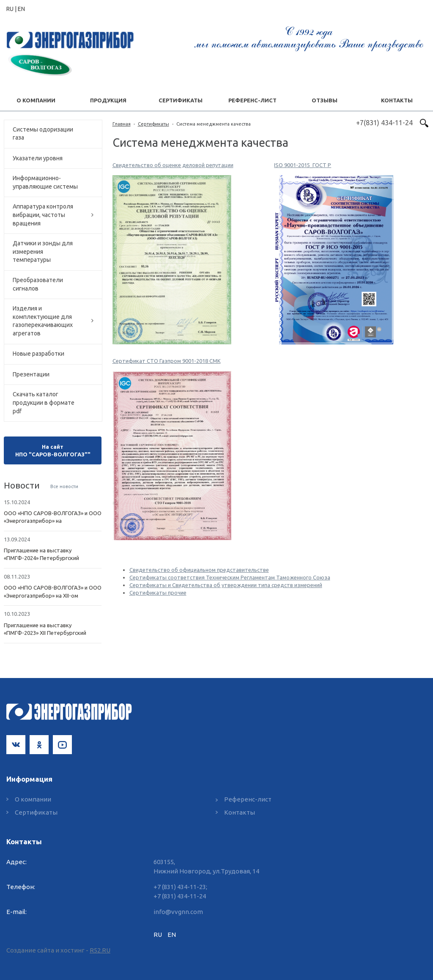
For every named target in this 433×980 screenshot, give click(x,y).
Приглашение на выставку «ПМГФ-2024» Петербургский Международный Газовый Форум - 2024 (49, 555)
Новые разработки (38, 354)
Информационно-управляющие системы (45, 182)
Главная (122, 124)
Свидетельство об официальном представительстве (199, 570)
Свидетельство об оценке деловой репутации (173, 165)
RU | (12, 9)
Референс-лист (248, 799)
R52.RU (100, 950)
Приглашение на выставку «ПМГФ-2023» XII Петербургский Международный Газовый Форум (47, 629)
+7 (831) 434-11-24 (180, 896)
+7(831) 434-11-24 (384, 123)
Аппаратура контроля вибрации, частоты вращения (43, 215)
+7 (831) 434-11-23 (180, 887)
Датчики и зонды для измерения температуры (43, 251)
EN (21, 9)
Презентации (31, 374)
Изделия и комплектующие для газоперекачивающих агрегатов (43, 321)
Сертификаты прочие (158, 593)
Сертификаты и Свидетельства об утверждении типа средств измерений (226, 585)
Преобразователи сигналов (38, 284)
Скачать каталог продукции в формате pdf (44, 402)
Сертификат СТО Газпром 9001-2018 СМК (167, 361)
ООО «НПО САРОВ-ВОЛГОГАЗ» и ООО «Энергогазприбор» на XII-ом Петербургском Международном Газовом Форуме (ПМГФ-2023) (53, 592)
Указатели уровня (38, 158)
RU (158, 935)
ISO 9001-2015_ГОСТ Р (303, 165)
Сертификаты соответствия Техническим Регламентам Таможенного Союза (230, 577)
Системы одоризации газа (43, 134)
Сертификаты (153, 124)
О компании (33, 799)
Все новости (64, 486)
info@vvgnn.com (178, 912)
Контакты (240, 812)
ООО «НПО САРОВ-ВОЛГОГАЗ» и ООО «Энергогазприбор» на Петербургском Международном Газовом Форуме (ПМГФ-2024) (53, 517)
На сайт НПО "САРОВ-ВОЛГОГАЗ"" (53, 450)
